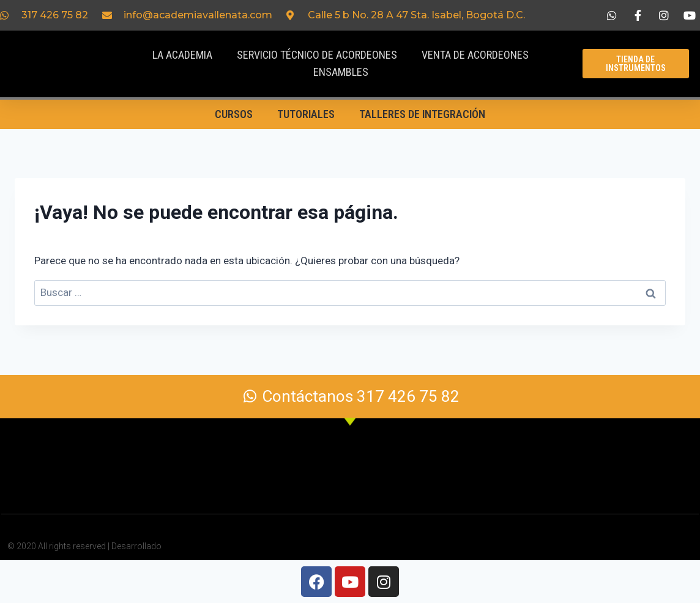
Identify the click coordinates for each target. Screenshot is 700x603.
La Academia (182, 55)
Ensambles (341, 72)
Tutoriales (306, 114)
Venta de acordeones (475, 55)
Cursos (234, 114)
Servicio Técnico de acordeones (317, 55)
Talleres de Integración (422, 114)
